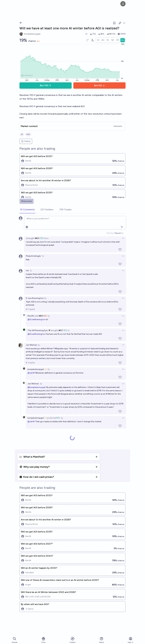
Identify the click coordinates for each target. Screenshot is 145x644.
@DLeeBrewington (36, 319)
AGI (28, 134)
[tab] (27, 210)
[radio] (98, 40)
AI (22, 134)
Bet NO (100, 85)
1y (43, 256)
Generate (118, 126)
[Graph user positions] (92, 40)
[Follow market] (114, 23)
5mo (46, 238)
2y (45, 298)
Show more (27, 201)
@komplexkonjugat (37, 387)
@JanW (31, 373)
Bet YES (46, 85)
